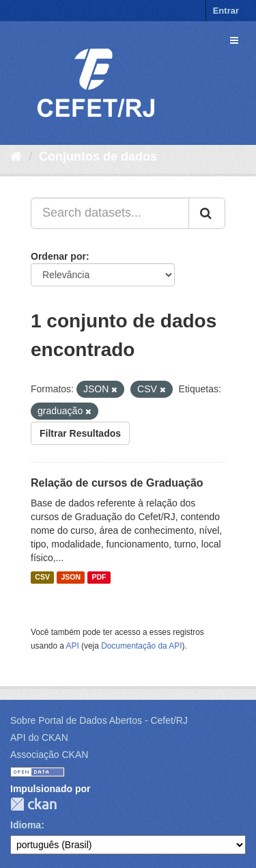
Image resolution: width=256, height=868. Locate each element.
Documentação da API (141, 646)
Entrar (226, 11)
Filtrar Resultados (80, 433)
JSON (71, 578)
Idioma (26, 825)
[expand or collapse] (234, 40)
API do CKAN (39, 737)
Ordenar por (58, 256)
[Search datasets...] (110, 213)
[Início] (16, 157)
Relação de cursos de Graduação (117, 483)
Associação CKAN (49, 755)
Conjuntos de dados (98, 157)
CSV (42, 578)
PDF (99, 578)
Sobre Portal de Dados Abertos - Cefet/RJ (99, 720)
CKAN (33, 804)
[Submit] (207, 213)
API (73, 646)
